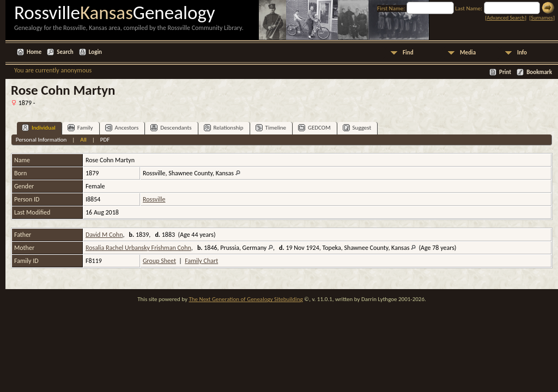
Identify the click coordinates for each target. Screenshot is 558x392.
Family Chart (201, 261)
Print (505, 72)
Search (65, 52)
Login (95, 52)
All (83, 140)
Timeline (271, 128)
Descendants (171, 128)
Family (80, 128)
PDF (105, 140)
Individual (39, 128)
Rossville (154, 199)
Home (34, 52)
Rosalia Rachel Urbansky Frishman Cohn (138, 248)
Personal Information (41, 140)
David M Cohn (104, 235)
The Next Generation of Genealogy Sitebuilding (245, 299)
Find (408, 53)
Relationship (224, 128)
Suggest (357, 128)
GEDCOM (314, 128)
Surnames (542, 18)
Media (468, 53)
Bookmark (539, 72)
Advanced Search (505, 18)
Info (522, 53)
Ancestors (122, 128)
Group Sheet (159, 261)
